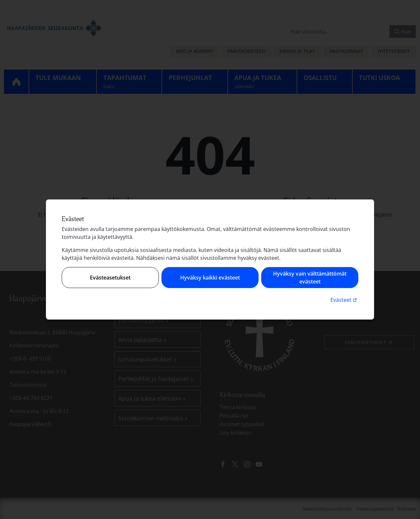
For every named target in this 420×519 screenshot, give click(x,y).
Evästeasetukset (110, 278)
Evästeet (344, 300)
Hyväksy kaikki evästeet (210, 278)
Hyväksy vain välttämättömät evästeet (310, 278)
